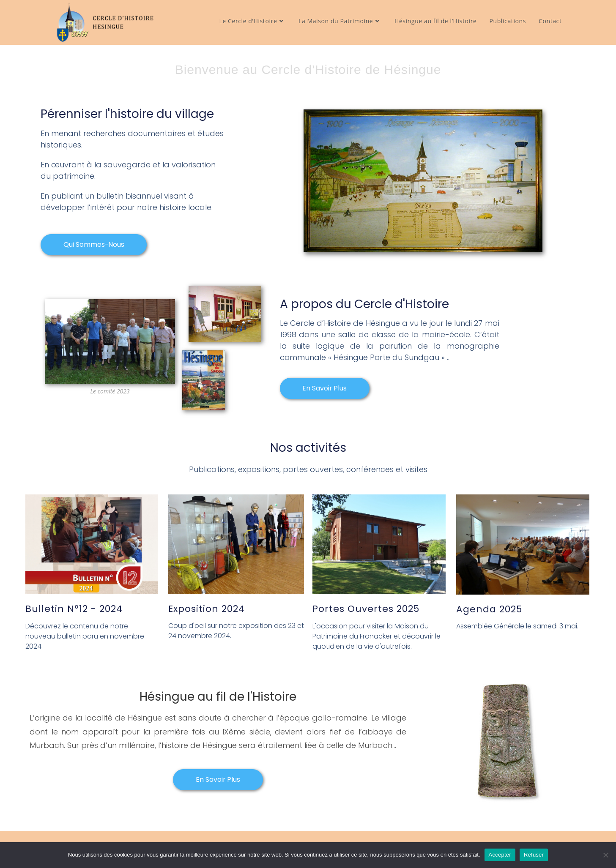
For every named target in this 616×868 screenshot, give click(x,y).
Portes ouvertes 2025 (366, 609)
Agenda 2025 (489, 609)
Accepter (500, 855)
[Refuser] (605, 855)
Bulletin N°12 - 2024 (74, 609)
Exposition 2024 (207, 609)
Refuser (534, 855)
